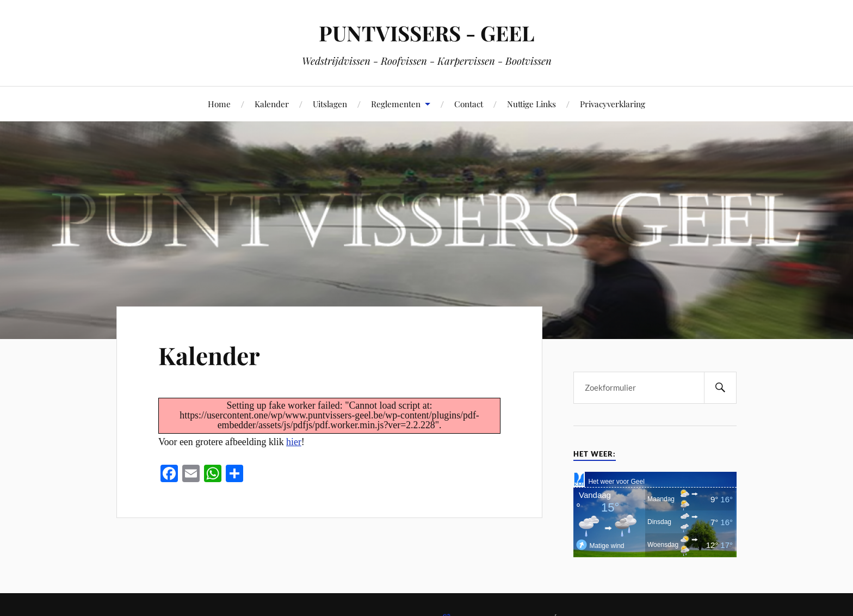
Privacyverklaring (613, 104)
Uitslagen (330, 104)
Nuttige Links (531, 104)
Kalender (272, 104)
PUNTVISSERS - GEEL (426, 33)
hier (294, 442)
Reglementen (396, 104)
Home (219, 104)
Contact (469, 104)
